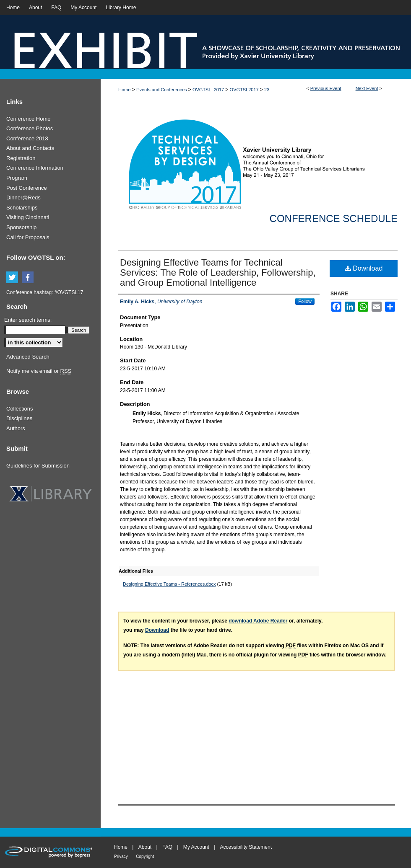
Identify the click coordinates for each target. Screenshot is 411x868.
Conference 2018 (27, 138)
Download (364, 268)
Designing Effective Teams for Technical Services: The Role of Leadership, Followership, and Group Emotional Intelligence (218, 273)
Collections (20, 409)
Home (124, 90)
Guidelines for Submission (38, 466)
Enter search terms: (28, 320)
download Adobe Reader (258, 621)
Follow (305, 301)
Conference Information (35, 168)
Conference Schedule (334, 218)
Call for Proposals (28, 237)
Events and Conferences (162, 90)
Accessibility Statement (246, 847)
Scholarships (22, 208)
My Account (196, 847)
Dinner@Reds (23, 198)
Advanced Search (28, 357)
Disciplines (19, 418)
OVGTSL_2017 (209, 90)
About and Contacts (30, 148)
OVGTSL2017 (245, 90)
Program (17, 178)
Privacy (121, 856)
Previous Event (326, 88)
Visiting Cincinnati (28, 217)
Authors (16, 428)
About (145, 847)
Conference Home (29, 119)
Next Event (367, 88)
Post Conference (27, 188)
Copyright (145, 856)
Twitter (13, 278)
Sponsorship (21, 227)
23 (267, 90)
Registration (21, 158)
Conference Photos (30, 128)
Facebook (29, 278)
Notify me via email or (39, 371)
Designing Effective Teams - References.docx (169, 584)
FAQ (167, 847)
